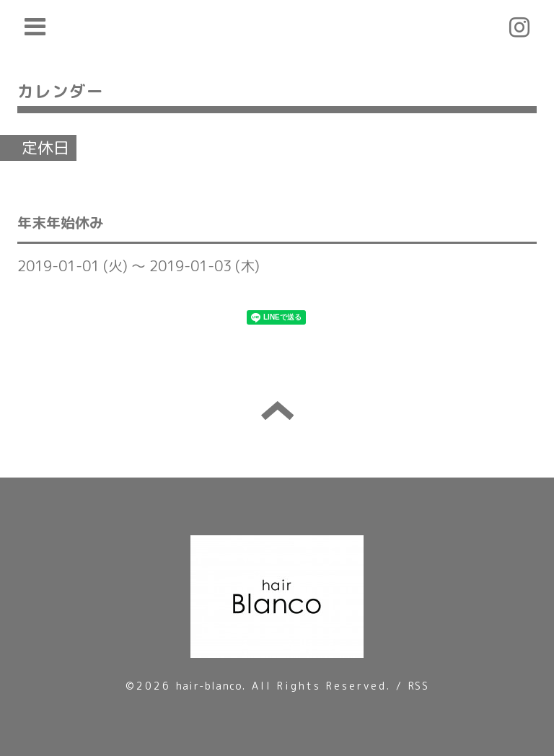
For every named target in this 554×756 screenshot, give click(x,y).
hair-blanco (209, 686)
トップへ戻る (277, 410)
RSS (418, 686)
